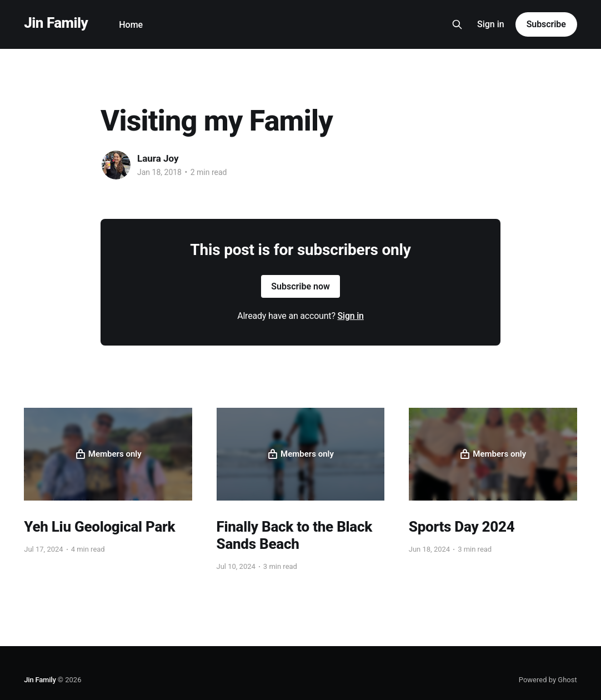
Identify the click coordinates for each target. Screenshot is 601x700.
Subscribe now (300, 286)
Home (131, 25)
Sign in (491, 24)
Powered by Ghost (548, 680)
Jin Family (56, 23)
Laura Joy (158, 158)
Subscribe (546, 24)
